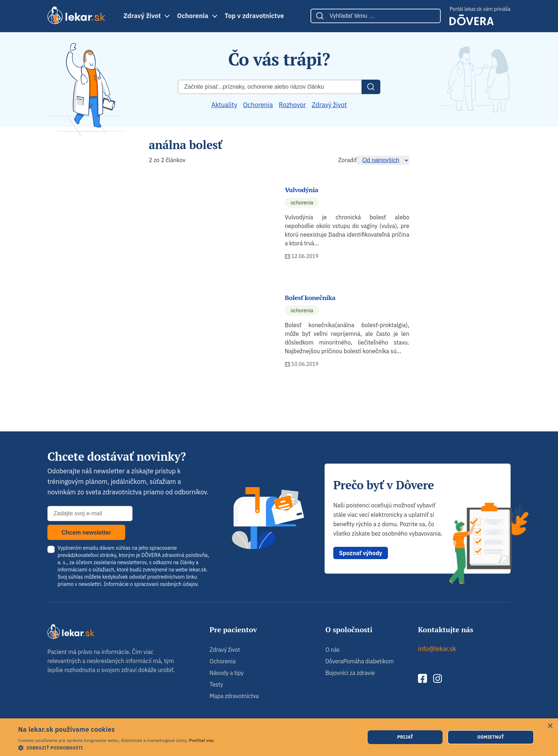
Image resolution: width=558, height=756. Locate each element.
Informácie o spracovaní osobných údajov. (151, 584)
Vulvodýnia (301, 190)
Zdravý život (142, 16)
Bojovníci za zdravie (350, 673)
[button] (116, 747)
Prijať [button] (405, 737)
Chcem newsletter (86, 533)
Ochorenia (193, 16)
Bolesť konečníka (310, 297)
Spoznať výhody (361, 553)
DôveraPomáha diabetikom (360, 661)
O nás (333, 650)
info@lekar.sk (437, 649)
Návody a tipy (227, 673)
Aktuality (224, 105)
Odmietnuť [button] (491, 737)
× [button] (550, 726)
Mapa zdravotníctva (234, 696)
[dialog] (279, 737)
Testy (216, 684)
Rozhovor (292, 105)
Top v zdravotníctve (254, 16)
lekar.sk (198, 570)
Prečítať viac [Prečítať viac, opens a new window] (202, 740)
